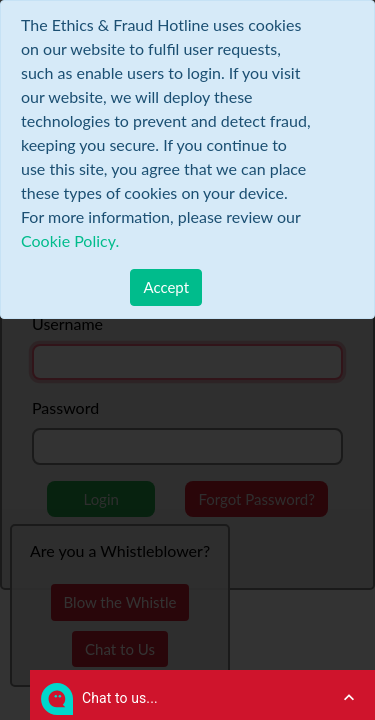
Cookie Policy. (70, 240)
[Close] (166, 287)
